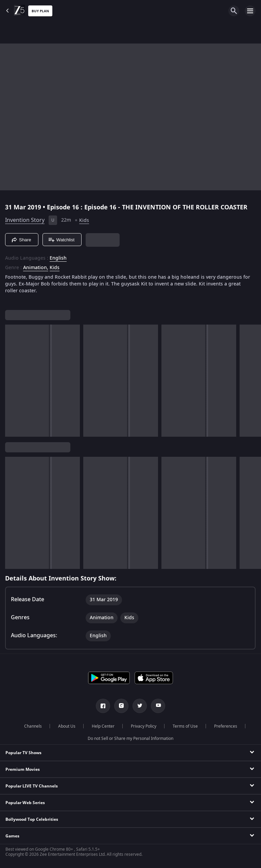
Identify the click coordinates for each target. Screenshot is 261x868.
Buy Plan (40, 11)
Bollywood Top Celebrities (32, 819)
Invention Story (25, 220)
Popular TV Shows (23, 753)
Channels (33, 726)
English (58, 258)
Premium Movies (23, 769)
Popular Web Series (25, 803)
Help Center (103, 726)
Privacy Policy (144, 726)
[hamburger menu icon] (250, 11)
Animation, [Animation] (36, 268)
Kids (84, 220)
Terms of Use (185, 726)
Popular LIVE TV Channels (32, 786)
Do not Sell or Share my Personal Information (130, 739)
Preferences (226, 726)
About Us (67, 726)
